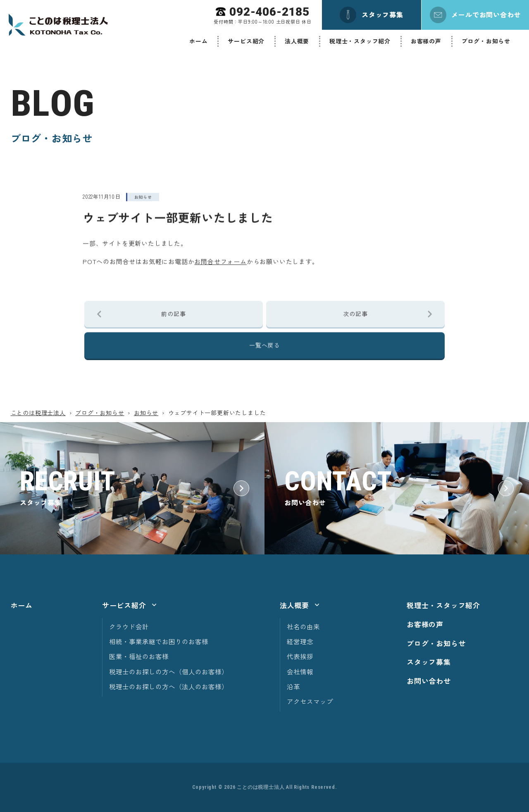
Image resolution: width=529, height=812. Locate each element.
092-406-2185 (269, 12)
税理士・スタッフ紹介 (360, 41)
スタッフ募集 (429, 662)
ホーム (198, 41)
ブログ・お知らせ (486, 41)
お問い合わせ (429, 681)
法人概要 (297, 41)
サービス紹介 (246, 41)
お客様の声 (426, 41)
